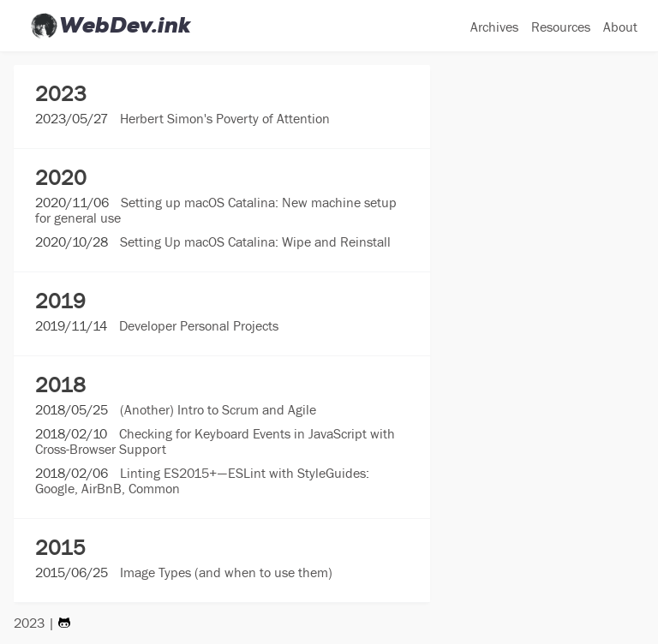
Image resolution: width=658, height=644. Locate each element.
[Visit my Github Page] (64, 623)
